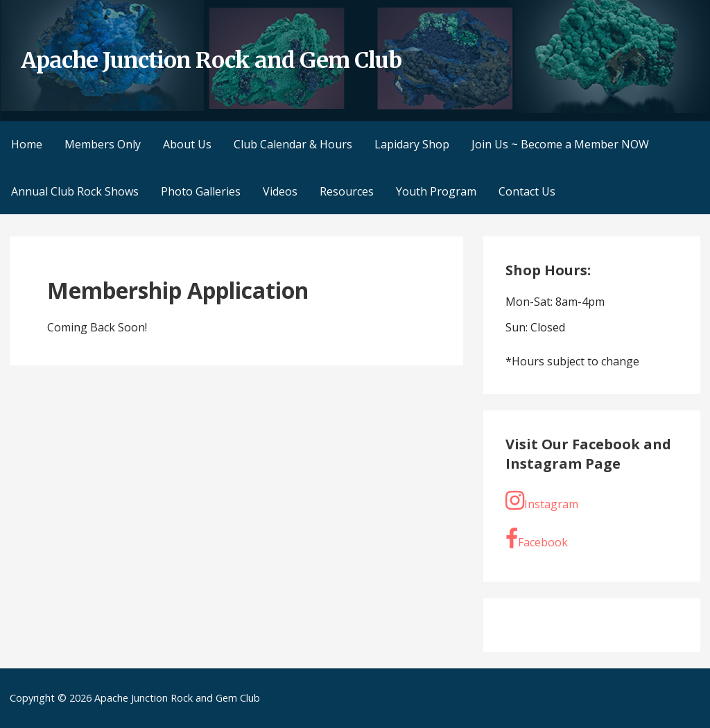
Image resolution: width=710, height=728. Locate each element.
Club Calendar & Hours (293, 144)
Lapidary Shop (412, 144)
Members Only (103, 144)
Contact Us (527, 191)
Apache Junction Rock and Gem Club (211, 60)
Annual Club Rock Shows (75, 191)
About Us (187, 144)
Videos (280, 191)
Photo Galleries (201, 191)
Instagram (542, 501)
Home (27, 144)
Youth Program (436, 191)
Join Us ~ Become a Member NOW (560, 144)
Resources (347, 191)
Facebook (537, 539)
